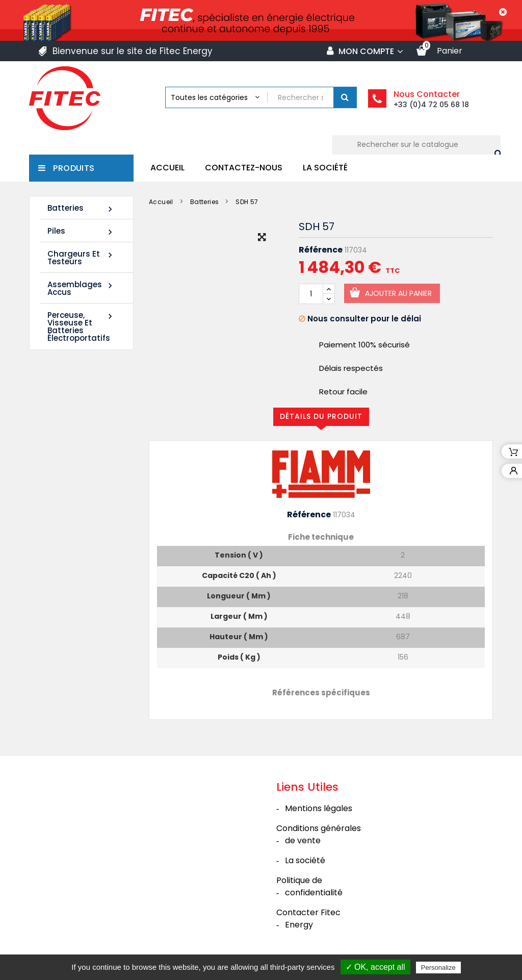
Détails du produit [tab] (321, 416)
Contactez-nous (244, 168)
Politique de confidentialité (309, 886)
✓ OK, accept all (375, 967)
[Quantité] (311, 294)
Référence (321, 250)
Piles (81, 231)
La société (325, 168)
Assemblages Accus (81, 288)
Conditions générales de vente (319, 834)
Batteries (81, 208)
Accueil (167, 168)
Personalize (438, 968)
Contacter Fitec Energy (308, 919)
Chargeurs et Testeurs (81, 258)
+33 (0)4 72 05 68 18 (431, 105)
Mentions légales (319, 808)
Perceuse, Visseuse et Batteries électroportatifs (81, 326)
